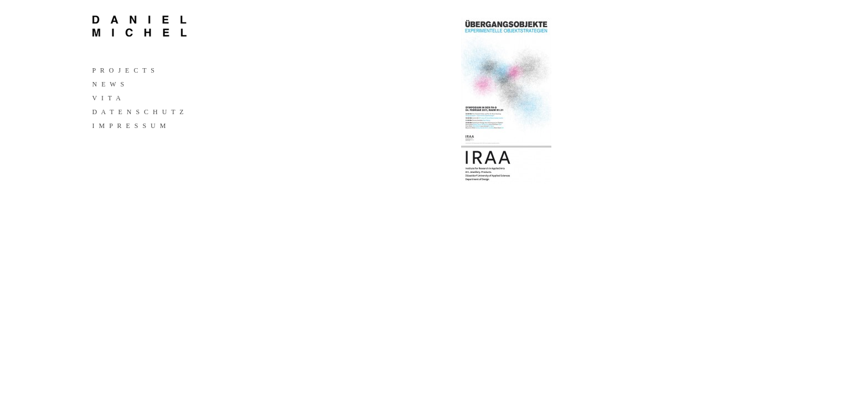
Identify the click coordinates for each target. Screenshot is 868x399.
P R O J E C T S (123, 70)
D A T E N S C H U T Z (138, 112)
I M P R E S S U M (129, 126)
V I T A (107, 98)
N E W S (108, 84)
